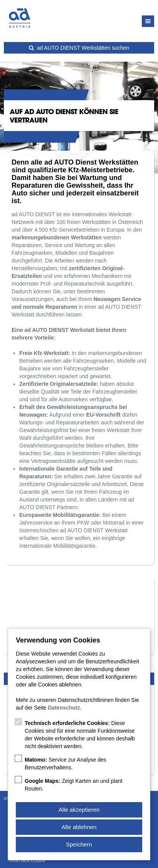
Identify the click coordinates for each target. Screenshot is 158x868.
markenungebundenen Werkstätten (57, 237)
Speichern (79, 844)
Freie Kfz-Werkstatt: (45, 353)
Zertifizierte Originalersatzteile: (59, 384)
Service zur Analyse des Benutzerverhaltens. (66, 764)
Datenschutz (64, 708)
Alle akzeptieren (79, 810)
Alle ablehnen (79, 827)
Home (10, 77)
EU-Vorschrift (103, 415)
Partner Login (27, 861)
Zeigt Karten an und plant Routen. (74, 785)
